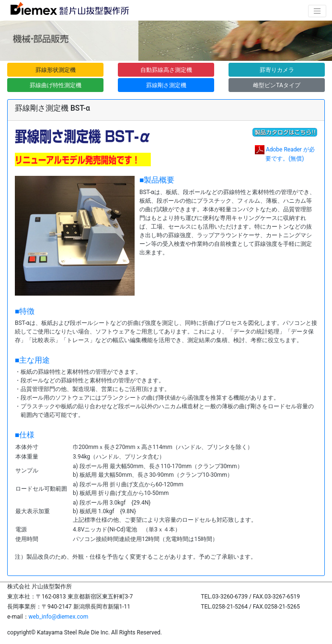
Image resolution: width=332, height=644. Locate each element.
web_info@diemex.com (59, 617)
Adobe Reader (284, 149)
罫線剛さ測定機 (166, 85)
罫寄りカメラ (277, 70)
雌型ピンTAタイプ (277, 85)
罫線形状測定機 (56, 70)
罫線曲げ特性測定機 (56, 85)
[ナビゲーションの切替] (317, 11)
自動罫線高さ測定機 (166, 70)
